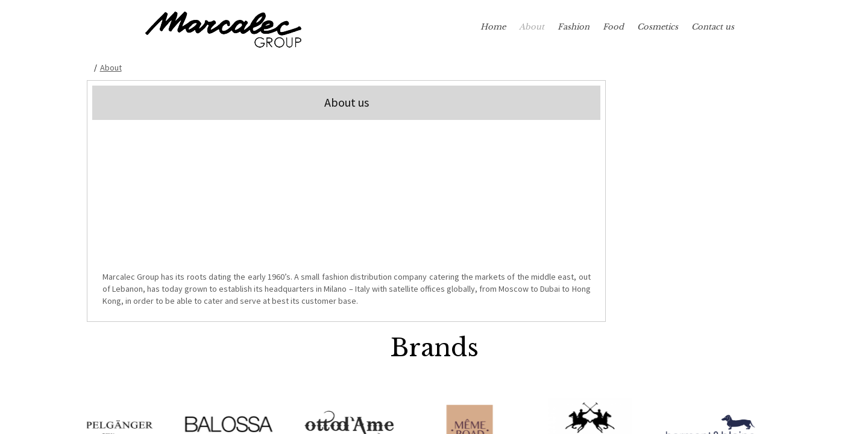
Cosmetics (658, 27)
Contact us (713, 27)
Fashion (574, 27)
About (532, 27)
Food (613, 27)
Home (493, 27)
